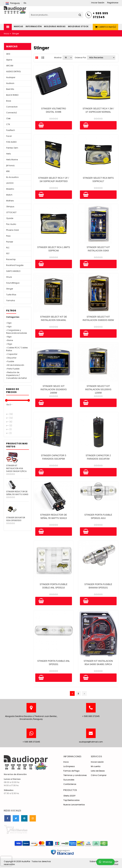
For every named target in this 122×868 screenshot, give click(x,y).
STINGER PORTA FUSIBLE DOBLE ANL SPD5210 (54, 586)
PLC (8, 248)
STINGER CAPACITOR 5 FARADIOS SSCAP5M (54, 457)
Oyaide (10, 218)
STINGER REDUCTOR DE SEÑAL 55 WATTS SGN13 (54, 516)
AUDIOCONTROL (14, 71)
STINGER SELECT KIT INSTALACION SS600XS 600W (98, 318)
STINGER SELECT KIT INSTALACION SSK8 (98, 249)
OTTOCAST (11, 212)
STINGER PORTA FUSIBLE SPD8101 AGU (98, 516)
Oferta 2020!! (69, 796)
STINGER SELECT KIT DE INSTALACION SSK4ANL (54, 318)
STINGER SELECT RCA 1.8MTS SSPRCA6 (54, 249)
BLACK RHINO (12, 95)
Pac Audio (11, 224)
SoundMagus (13, 283)
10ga (9, 344)
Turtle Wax (11, 295)
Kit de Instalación (15, 365)
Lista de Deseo (98, 771)
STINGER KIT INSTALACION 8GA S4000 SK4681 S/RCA (98, 663)
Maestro (10, 189)
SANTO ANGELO (13, 271)
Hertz (8, 154)
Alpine (9, 60)
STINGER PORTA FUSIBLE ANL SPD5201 (54, 663)
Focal (9, 136)
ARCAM (10, 66)
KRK (8, 171)
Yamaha (11, 300)
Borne (10, 340)
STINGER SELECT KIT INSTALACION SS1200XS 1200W (98, 389)
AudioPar (26, 861)
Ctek (8, 118)
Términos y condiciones (75, 775)
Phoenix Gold (12, 230)
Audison (10, 83)
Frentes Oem (12, 148)
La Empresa (69, 766)
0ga (9, 323)
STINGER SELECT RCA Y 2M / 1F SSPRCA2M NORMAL (98, 110)
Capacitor (12, 354)
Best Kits (10, 89)
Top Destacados (71, 800)
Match (9, 195)
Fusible (10, 361)
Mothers (10, 201)
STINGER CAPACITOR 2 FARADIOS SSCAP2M (98, 457)
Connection (12, 107)
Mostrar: (58, 58)
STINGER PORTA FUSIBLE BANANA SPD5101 (98, 586)
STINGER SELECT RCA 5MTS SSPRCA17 (98, 180)
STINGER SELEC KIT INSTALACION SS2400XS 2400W (54, 389)
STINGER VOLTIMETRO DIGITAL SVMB (54, 110)
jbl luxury (10, 165)
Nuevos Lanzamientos (74, 805)
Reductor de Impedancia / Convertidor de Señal (16, 375)
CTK (8, 124)
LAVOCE (10, 183)
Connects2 (12, 113)
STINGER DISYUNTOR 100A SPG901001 (16, 519)
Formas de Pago (71, 771)
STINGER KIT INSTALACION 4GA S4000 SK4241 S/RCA (16, 468)
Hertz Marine (12, 160)
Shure (9, 277)
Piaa (8, 236)
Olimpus (10, 207)
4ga (9, 326)
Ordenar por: (81, 58)
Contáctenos (70, 784)
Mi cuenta (96, 766)
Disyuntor (11, 358)
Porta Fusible (13, 369)
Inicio (6, 34)
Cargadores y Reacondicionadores (17, 332)
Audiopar (11, 77)
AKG (8, 54)
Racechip (11, 259)
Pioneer (10, 242)
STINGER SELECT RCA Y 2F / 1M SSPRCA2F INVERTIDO (54, 180)
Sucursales (69, 780)
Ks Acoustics (12, 177)
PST (8, 253)
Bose (9, 101)
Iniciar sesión (97, 762)
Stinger (10, 289)
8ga (9, 337)
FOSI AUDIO (11, 142)
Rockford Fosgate (15, 265)
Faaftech (11, 130)
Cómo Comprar (99, 775)
